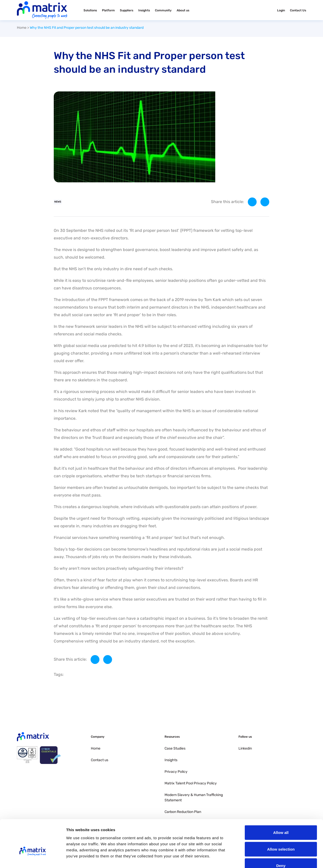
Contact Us (298, 10)
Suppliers (127, 10)
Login (281, 10)
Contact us (100, 760)
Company (98, 737)
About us (183, 10)
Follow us (245, 737)
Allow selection (281, 818)
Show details (265, 858)
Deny (281, 835)
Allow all (281, 802)
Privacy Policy (176, 772)
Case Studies (175, 748)
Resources (172, 737)
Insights (144, 10)
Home (22, 28)
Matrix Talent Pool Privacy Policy (191, 783)
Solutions (90, 10)
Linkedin (245, 748)
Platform (108, 10)
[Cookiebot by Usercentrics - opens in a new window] (33, 858)
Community (163, 10)
